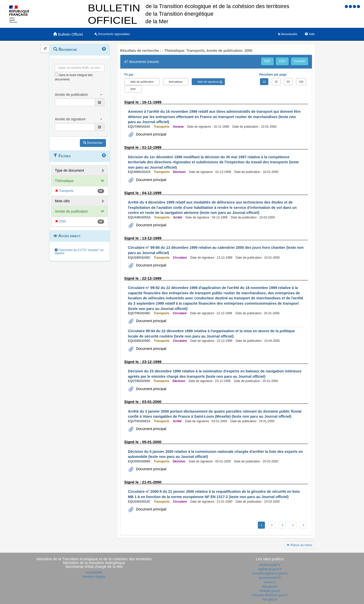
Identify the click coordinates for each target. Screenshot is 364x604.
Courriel (300, 61)
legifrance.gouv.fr (270, 569)
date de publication (142, 82)
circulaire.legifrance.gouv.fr (270, 573)
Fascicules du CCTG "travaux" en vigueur (79, 252)
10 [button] (264, 82)
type (133, 89)
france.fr (270, 582)
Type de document (69, 170)
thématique (176, 82)
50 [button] (288, 82)
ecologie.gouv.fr (270, 591)
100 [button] (301, 82)
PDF (267, 61)
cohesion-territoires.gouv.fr (270, 595)
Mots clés (62, 201)
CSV (282, 61)
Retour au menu (299, 545)
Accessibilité (94, 572)
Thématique (64, 181)
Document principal (151, 134)
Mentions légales (94, 577)
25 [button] (276, 82)
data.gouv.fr (270, 587)
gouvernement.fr (270, 578)
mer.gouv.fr (270, 599)
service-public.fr (270, 565)
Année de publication (71, 211)
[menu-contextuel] (56, 74)
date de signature (208, 82)
